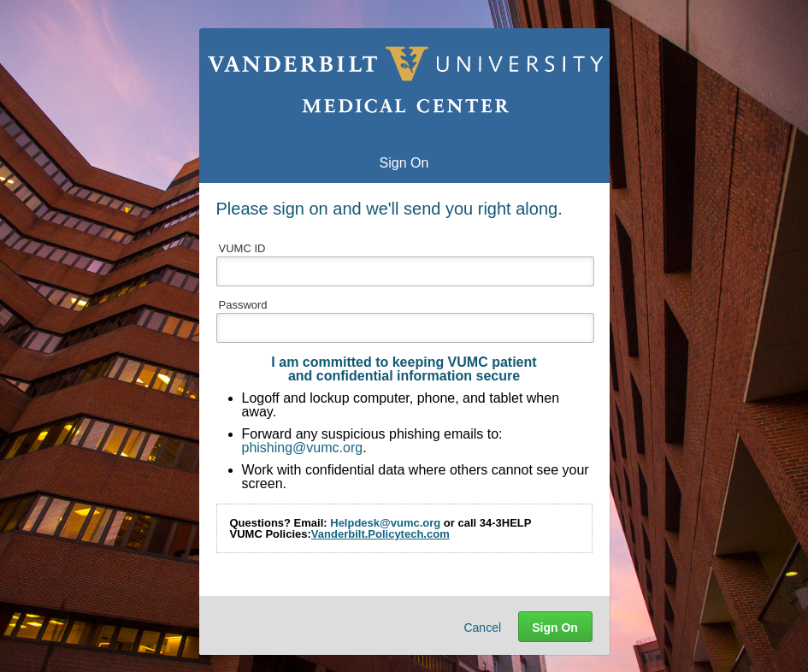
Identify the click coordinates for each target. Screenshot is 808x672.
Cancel (482, 628)
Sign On (555, 628)
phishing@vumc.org (303, 448)
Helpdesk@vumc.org (385, 523)
